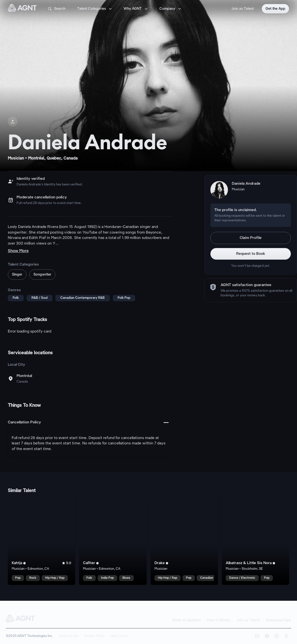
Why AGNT (136, 9)
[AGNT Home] (22, 9)
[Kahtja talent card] (41, 541)
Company (171, 9)
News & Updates (187, 620)
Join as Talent (243, 9)
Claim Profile (251, 238)
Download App (279, 620)
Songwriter (42, 275)
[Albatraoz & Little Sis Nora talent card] (256, 541)
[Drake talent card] (184, 541)
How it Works (218, 620)
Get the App (275, 9)
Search (56, 9)
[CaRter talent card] (113, 541)
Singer (17, 275)
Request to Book (251, 254)
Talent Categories (95, 9)
